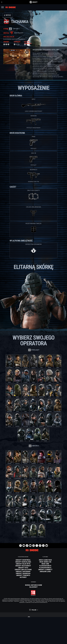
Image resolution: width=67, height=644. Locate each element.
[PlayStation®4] (45, 568)
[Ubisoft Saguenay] (23, 571)
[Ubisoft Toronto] (23, 575)
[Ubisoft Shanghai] (23, 573)
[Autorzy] (23, 577)
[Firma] (33, 628)
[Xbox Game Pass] (45, 560)
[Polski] (34, 610)
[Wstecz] (8, 15)
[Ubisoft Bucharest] (23, 566)
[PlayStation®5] (45, 566)
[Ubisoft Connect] (33, 626)
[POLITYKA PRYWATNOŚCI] (33, 638)
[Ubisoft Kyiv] (23, 568)
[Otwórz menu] (3, 8)
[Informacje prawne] (33, 643)
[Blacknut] (34, 587)
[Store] (33, 624)
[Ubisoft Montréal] (23, 560)
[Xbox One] (45, 564)
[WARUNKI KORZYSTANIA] (33, 641)
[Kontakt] (33, 636)
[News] (33, 630)
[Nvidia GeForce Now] (34, 585)
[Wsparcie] (33, 632)
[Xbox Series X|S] (45, 562)
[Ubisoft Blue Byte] (23, 564)
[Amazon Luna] (45, 571)
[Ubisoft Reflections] (23, 570)
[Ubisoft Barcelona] (23, 562)
